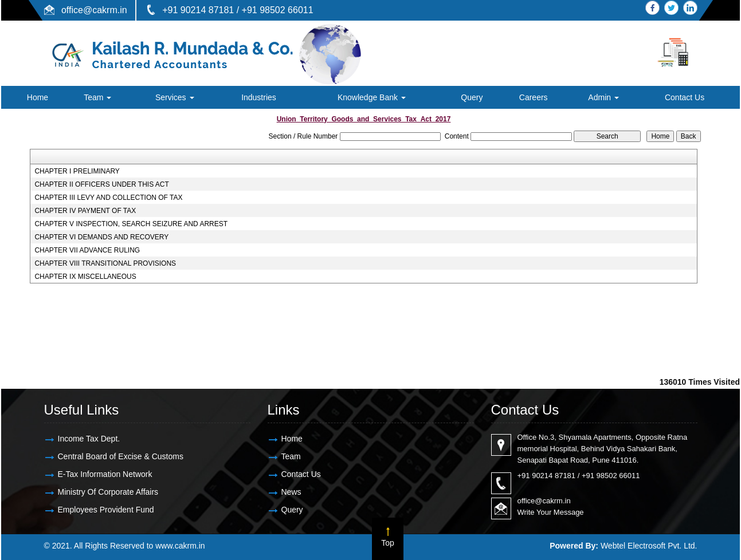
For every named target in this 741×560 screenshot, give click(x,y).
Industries (259, 97)
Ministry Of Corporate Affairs (108, 492)
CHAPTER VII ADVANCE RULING (87, 250)
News (291, 492)
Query (472, 97)
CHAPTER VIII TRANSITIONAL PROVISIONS (105, 263)
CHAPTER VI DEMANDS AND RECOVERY (101, 237)
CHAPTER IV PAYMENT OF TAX (85, 211)
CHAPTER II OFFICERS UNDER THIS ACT (101, 184)
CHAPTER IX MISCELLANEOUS (85, 277)
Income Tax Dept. (89, 439)
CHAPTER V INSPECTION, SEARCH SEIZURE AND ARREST (131, 224)
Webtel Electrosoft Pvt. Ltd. (649, 546)
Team (97, 97)
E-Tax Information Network (105, 474)
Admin (603, 97)
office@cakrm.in (94, 10)
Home (38, 97)
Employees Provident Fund (106, 510)
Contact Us (685, 97)
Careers (534, 97)
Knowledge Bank (372, 97)
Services (175, 97)
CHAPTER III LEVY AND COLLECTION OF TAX (108, 198)
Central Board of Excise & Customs (121, 456)
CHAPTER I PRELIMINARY (77, 171)
